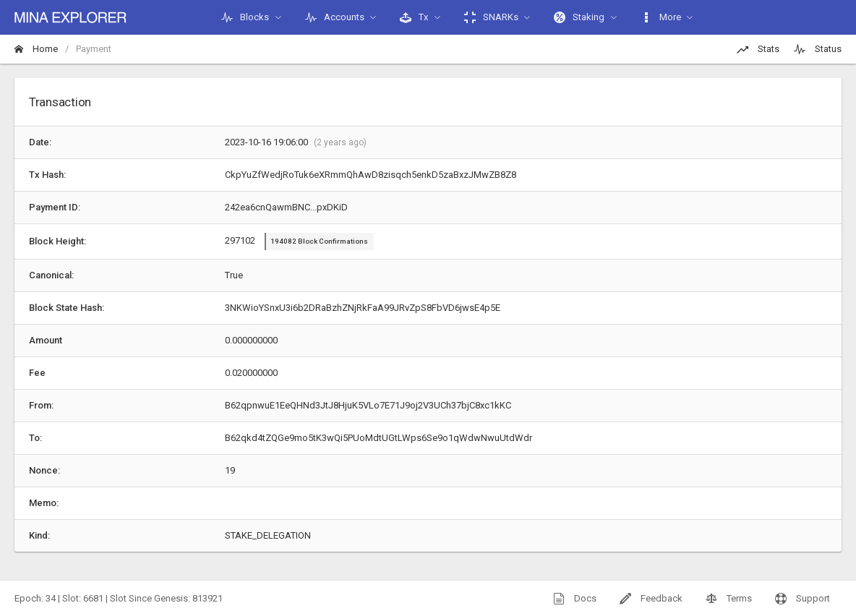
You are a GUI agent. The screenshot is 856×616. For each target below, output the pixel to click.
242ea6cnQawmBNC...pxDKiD (286, 207)
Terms (729, 599)
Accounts (335, 17)
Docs (575, 599)
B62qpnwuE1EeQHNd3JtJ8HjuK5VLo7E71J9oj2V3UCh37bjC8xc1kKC (368, 405)
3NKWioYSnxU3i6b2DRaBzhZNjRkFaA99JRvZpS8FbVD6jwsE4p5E (363, 308)
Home (36, 49)
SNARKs (491, 17)
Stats (758, 49)
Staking (579, 17)
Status (818, 49)
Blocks (245, 17)
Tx (414, 17)
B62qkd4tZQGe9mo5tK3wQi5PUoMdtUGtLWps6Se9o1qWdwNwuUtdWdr (378, 438)
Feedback (651, 599)
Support (803, 599)
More (661, 17)
